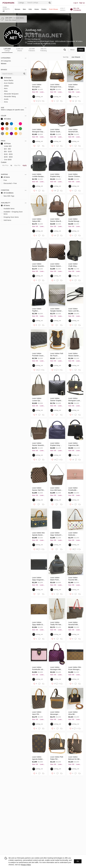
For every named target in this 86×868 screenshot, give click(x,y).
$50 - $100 (6, 152)
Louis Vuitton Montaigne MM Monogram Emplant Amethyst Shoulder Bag (57, 668)
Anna (4, 102)
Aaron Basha (7, 80)
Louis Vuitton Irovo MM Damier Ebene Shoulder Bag (56, 489)
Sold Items (6, 220)
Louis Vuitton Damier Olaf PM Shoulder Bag (38, 489)
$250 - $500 (7, 157)
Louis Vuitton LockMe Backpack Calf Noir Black (39, 175)
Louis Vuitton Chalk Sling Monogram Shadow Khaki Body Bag (73, 265)
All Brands (6, 78)
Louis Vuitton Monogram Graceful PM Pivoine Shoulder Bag (38, 86)
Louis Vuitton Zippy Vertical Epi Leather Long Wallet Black (56, 534)
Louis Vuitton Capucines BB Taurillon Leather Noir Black (74, 444)
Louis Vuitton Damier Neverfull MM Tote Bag (38, 444)
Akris (4, 88)
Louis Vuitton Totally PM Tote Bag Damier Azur (56, 624)
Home (37, 9)
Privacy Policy (26, 865)
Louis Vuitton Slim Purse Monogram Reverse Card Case (75, 668)
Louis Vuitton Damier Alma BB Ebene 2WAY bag (56, 220)
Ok (78, 861)
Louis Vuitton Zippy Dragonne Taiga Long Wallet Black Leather (38, 579)
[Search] (37, 3)
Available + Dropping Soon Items (12, 213)
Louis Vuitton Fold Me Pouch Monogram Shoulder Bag (57, 355)
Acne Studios (7, 83)
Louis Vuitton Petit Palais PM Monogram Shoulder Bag (57, 758)
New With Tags (8, 196)
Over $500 (6, 160)
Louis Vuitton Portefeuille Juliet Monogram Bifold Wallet (38, 668)
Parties (44, 9)
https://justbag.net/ (34, 39)
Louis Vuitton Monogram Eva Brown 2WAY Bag (56, 86)
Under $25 (6, 146)
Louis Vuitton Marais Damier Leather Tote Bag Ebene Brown (74, 355)
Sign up (82, 3)
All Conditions (7, 193)
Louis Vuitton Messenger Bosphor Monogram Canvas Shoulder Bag (56, 713)
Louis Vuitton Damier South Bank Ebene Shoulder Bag (55, 131)
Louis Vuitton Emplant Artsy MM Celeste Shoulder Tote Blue (57, 444)
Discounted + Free (9, 183)
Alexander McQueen (10, 94)
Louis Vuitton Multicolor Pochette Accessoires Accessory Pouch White (74, 534)
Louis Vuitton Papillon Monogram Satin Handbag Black (38, 310)
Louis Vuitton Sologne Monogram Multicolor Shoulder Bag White (73, 86)
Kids (30, 9)
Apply (25, 165)
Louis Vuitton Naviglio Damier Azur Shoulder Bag (56, 310)
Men (24, 9)
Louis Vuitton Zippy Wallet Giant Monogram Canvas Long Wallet (39, 624)
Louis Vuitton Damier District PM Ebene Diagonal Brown (56, 265)
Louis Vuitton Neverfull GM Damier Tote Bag (74, 131)
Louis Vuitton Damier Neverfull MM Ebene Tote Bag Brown (38, 265)
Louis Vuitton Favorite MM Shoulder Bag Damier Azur (73, 579)
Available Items (8, 209)
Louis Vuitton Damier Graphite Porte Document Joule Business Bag (56, 400)
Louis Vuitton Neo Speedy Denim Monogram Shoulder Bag (38, 534)
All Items (5, 177)
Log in (76, 3)
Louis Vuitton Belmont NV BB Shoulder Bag (74, 758)
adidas (5, 86)
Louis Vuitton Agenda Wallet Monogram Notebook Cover (38, 758)
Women (17, 9)
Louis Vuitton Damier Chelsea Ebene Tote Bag (74, 175)
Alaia (4, 91)
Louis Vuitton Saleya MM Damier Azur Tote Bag (38, 220)
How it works (63, 9)
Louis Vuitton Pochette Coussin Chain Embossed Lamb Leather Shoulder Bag (38, 355)
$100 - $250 (7, 154)
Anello (5, 99)
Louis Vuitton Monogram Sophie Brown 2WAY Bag (39, 131)
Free (4, 180)
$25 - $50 (6, 149)
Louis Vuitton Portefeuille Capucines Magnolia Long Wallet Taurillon (74, 489)
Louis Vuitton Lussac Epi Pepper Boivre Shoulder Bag (37, 400)
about (72, 50)
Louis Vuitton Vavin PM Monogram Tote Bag (38, 713)
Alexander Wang (8, 97)
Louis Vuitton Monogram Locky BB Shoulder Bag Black (74, 400)
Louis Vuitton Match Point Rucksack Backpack (55, 579)
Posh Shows (53, 9)
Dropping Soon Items (10, 217)
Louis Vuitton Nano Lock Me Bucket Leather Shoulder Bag (74, 310)
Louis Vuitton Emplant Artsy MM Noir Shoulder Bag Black (57, 175)
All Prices (6, 144)
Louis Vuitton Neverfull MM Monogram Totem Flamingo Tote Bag (75, 624)
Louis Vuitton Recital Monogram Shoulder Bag (75, 220)
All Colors (6, 119)
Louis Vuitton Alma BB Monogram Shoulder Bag (73, 713)
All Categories (6, 61)
